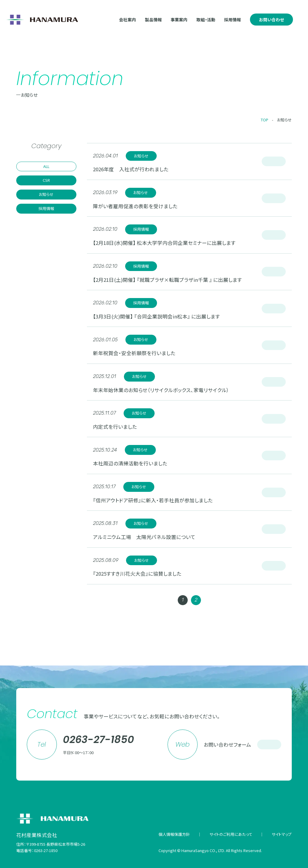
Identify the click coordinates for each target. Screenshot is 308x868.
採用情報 (233, 20)
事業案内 (179, 20)
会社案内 (128, 20)
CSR (46, 180)
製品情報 (153, 20)
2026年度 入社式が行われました (131, 169)
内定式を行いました (115, 427)
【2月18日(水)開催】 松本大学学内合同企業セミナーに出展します (164, 243)
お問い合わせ (271, 20)
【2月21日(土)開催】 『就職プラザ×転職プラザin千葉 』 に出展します (167, 280)
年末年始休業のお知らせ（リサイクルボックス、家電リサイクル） (161, 390)
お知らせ (284, 120)
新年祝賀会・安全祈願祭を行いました (134, 353)
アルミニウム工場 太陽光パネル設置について (144, 537)
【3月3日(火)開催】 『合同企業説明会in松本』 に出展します (156, 316)
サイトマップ (282, 834)
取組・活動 (206, 20)
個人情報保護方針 (174, 834)
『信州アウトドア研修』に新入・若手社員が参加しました (153, 500)
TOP (265, 120)
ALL (46, 166)
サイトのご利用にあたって (231, 834)
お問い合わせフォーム (242, 745)
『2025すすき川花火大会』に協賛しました (137, 574)
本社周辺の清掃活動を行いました (130, 463)
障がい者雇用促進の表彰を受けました (135, 206)
